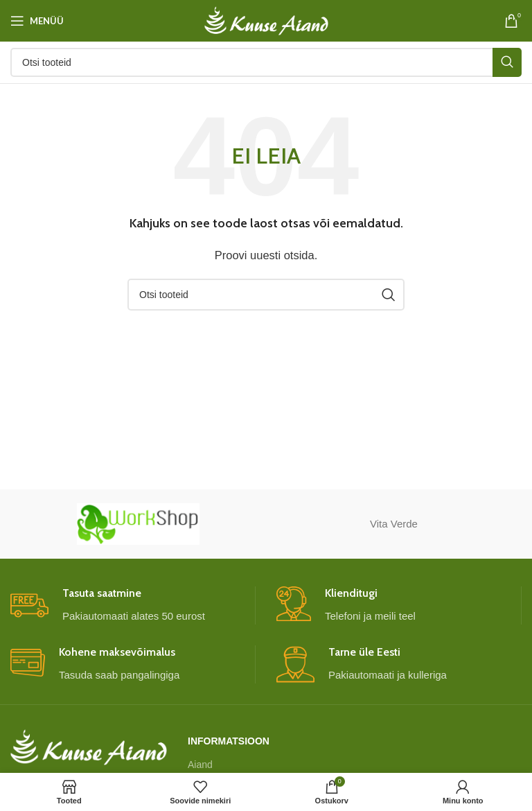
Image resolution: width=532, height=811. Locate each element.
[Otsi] (266, 62)
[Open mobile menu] (37, 21)
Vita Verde (394, 524)
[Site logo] (266, 20)
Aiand (200, 765)
